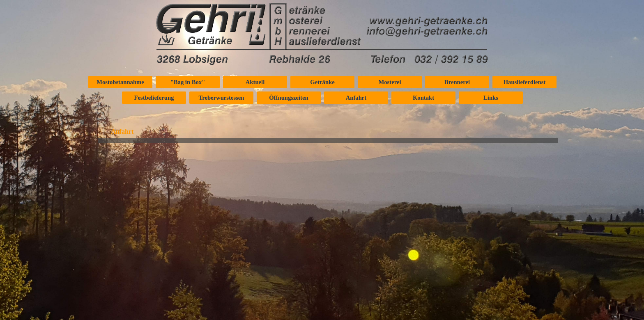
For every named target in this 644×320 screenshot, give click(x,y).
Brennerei (457, 82)
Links (491, 98)
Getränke (322, 82)
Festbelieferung (154, 98)
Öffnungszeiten (289, 98)
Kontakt (423, 98)
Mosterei (390, 82)
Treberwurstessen (222, 98)
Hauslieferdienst (525, 82)
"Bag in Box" (188, 82)
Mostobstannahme (120, 82)
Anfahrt (356, 98)
